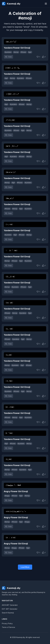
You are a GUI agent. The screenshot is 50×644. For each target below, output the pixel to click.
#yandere (8, 52)
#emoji (16, 52)
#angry (7, 496)
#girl (30, 52)
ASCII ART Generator (10, 605)
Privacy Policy (7, 623)
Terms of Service (8, 627)
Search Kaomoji (8, 613)
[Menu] (46, 4)
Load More (25, 567)
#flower (23, 52)
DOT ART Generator (10, 609)
